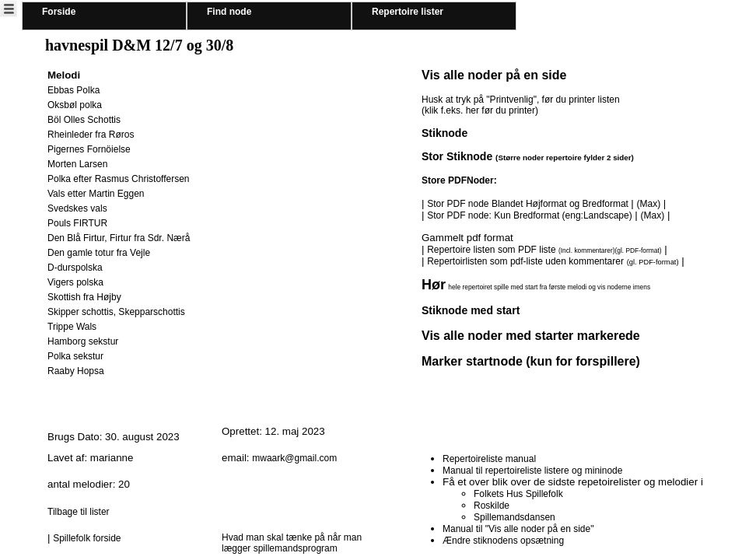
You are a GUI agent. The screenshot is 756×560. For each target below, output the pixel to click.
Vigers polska (75, 282)
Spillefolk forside (87, 538)
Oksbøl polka (75, 105)
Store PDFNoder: (459, 180)
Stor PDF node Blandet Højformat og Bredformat (529, 204)
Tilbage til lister (79, 512)
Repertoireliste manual (489, 459)
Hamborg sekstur (83, 341)
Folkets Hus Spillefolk (518, 494)
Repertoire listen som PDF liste (544, 250)
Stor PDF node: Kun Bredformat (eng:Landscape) (529, 215)
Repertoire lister (408, 12)
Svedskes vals (77, 208)
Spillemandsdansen (514, 517)
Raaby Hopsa (76, 371)
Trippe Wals (72, 327)
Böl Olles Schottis (84, 120)
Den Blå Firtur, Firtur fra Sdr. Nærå (119, 238)
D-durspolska (75, 268)
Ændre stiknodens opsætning (503, 541)
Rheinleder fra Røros (91, 135)
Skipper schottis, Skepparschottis (116, 312)
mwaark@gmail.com (294, 458)
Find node (229, 12)
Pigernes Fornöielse (89, 149)
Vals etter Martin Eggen (96, 194)
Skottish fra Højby (84, 297)
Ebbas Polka (73, 90)
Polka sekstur (75, 356)
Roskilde (492, 506)
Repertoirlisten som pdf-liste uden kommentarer (525, 261)
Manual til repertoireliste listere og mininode (532, 471)
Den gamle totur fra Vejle (99, 253)
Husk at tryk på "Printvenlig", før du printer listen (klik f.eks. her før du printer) (521, 105)
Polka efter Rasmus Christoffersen (119, 179)
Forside (59, 12)
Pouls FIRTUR (77, 223)
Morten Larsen (77, 164)
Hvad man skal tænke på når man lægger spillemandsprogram (292, 543)
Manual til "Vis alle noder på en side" (518, 529)
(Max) (648, 204)
